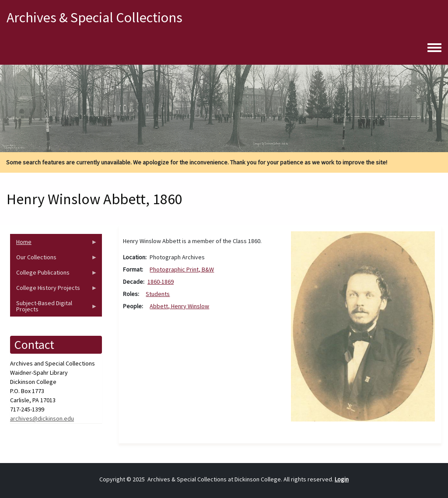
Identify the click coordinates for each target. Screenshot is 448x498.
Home (54, 244)
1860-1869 (161, 282)
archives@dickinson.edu (42, 418)
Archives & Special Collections (94, 17)
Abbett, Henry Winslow (179, 306)
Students (158, 294)
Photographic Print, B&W (182, 269)
